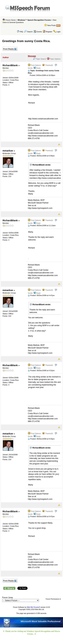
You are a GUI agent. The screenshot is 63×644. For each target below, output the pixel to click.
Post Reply (10, 49)
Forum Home (11, 20)
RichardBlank (11, 65)
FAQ (21, 32)
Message (32, 56)
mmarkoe (9, 151)
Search (28, 32)
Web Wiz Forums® (33, 607)
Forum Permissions (53, 599)
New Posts (51, 25)
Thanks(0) (48, 65)
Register (49, 32)
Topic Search (40, 59)
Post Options (34, 65)
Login (58, 32)
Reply (38, 68)
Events (38, 32)
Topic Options (54, 59)
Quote (30, 68)
